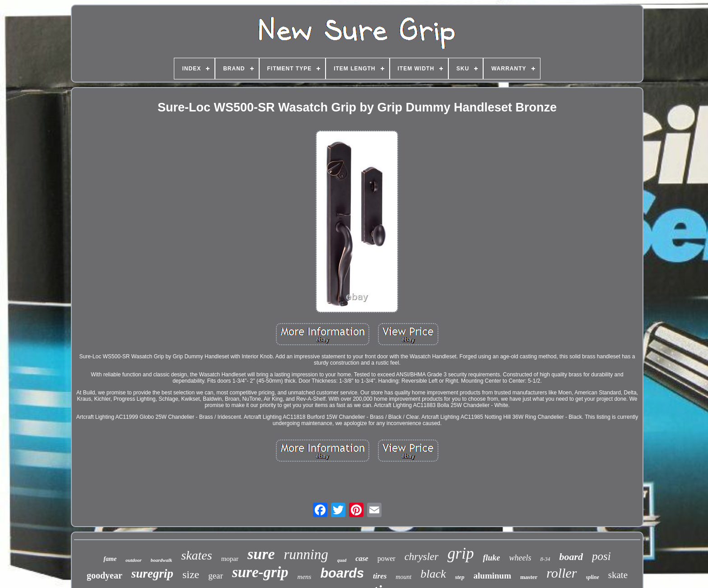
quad (342, 560)
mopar (230, 559)
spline (593, 577)
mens (305, 577)
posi (601, 556)
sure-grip (260, 572)
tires (380, 576)
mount (403, 577)
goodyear (105, 575)
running (306, 554)
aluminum (492, 576)
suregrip (152, 574)
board (571, 557)
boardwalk (162, 560)
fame (110, 559)
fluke (491, 558)
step (460, 577)
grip (461, 553)
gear (216, 576)
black (433, 574)
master (529, 577)
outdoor (133, 560)
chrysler (422, 557)
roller (561, 573)
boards (342, 573)
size (191, 574)
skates (196, 555)
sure (261, 554)
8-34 (545, 559)
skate (618, 575)
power (387, 558)
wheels (520, 558)
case (362, 558)
